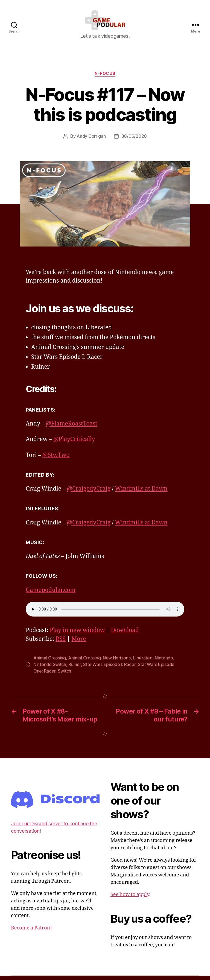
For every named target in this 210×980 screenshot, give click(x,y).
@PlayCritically (74, 444)
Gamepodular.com (51, 595)
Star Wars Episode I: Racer (109, 669)
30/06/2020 (134, 141)
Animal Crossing (50, 662)
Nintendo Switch (50, 669)
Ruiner (75, 669)
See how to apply (130, 899)
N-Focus (105, 78)
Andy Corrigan (91, 141)
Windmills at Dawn (141, 493)
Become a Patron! (31, 933)
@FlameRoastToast (72, 428)
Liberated (143, 662)
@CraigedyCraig (89, 493)
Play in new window (77, 635)
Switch (64, 675)
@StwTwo (56, 460)
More (79, 643)
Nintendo (164, 662)
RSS (61, 643)
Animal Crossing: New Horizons (99, 662)
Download (125, 635)
